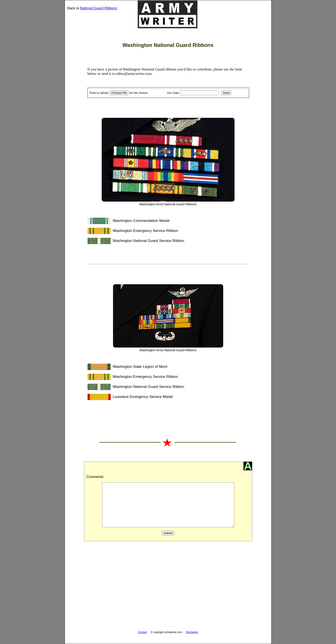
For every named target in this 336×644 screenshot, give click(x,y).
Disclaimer (192, 632)
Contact (142, 632)
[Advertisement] (168, 588)
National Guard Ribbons (99, 8)
